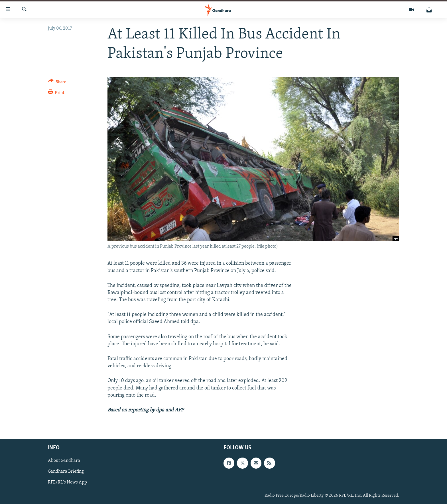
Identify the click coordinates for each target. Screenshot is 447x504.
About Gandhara (64, 461)
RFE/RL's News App (67, 483)
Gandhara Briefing (66, 472)
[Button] (57, 83)
